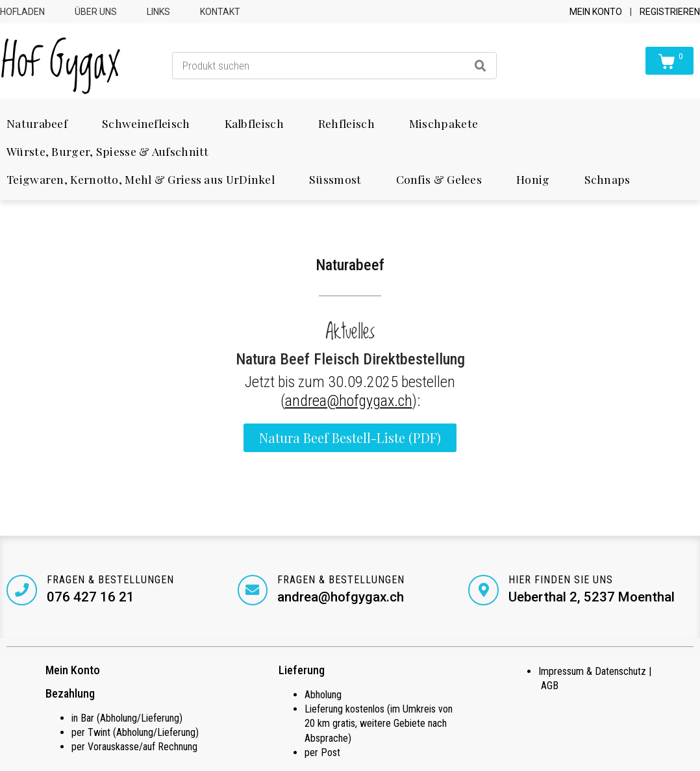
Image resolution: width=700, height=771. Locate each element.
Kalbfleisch (254, 123)
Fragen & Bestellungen (111, 580)
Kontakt (220, 12)
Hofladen (22, 12)
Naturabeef (37, 123)
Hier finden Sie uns (561, 580)
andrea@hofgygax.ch (349, 401)
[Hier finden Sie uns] (484, 590)
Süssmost (335, 179)
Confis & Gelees (439, 179)
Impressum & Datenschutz (592, 672)
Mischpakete (444, 123)
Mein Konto (596, 12)
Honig (533, 179)
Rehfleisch (346, 123)
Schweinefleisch (146, 123)
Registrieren (670, 12)
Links (158, 12)
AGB (550, 686)
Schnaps (607, 179)
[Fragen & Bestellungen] (22, 590)
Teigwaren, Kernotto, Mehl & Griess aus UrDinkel (141, 179)
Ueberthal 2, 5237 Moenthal (592, 597)
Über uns (96, 12)
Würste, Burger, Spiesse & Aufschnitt (107, 151)
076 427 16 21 (91, 597)
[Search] (481, 66)
